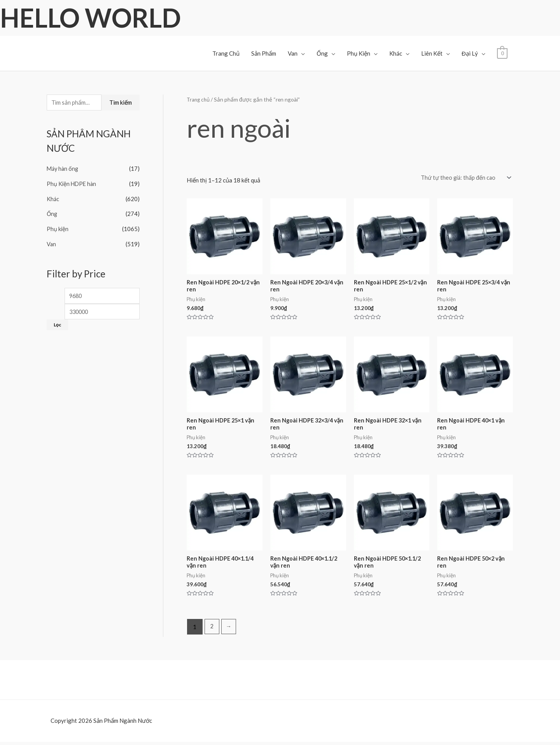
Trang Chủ (226, 53)
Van (293, 53)
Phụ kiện (58, 228)
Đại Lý (470, 53)
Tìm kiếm (121, 103)
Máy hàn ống (63, 169)
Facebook (25, 737)
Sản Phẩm (264, 53)
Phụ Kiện (359, 53)
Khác (396, 53)
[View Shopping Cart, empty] (502, 53)
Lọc (57, 325)
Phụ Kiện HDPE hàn (72, 184)
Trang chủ (199, 99)
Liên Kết (432, 53)
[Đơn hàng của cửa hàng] (463, 178)
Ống (322, 53)
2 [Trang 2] (212, 630)
